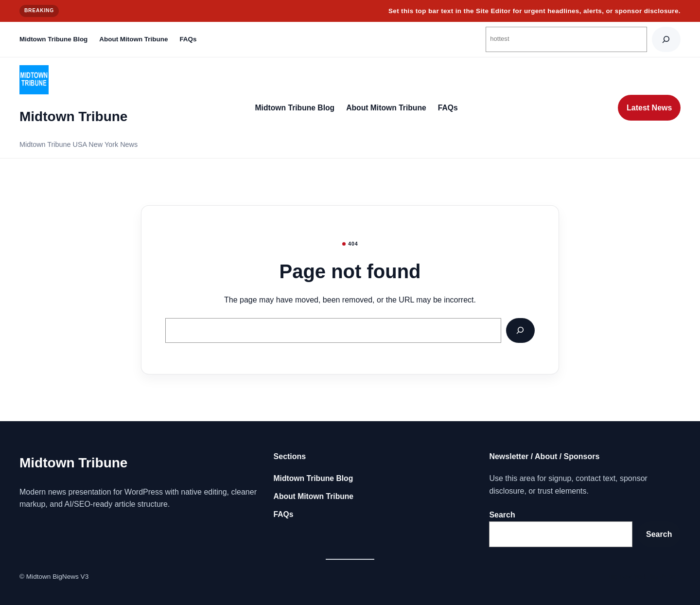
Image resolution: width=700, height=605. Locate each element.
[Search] (666, 39)
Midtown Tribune (73, 116)
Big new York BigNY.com (644, 577)
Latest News (649, 108)
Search (502, 515)
